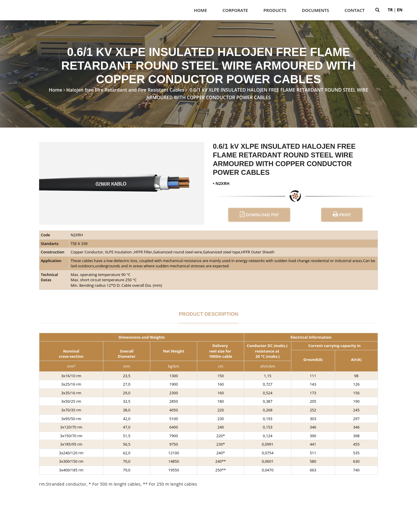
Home (201, 10)
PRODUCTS (275, 10)
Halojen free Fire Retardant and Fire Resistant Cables (125, 90)
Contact (355, 10)
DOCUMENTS (315, 10)
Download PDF (259, 214)
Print (342, 214)
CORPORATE (235, 10)
